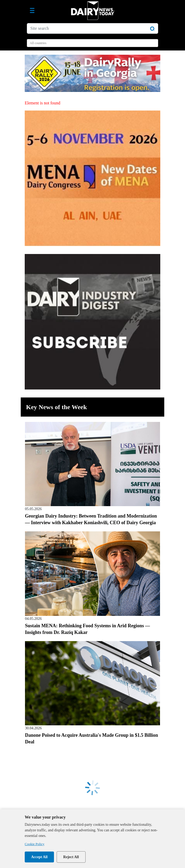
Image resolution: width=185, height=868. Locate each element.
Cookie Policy (35, 844)
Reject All (71, 857)
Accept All (39, 857)
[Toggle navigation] (32, 11)
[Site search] (93, 28)
